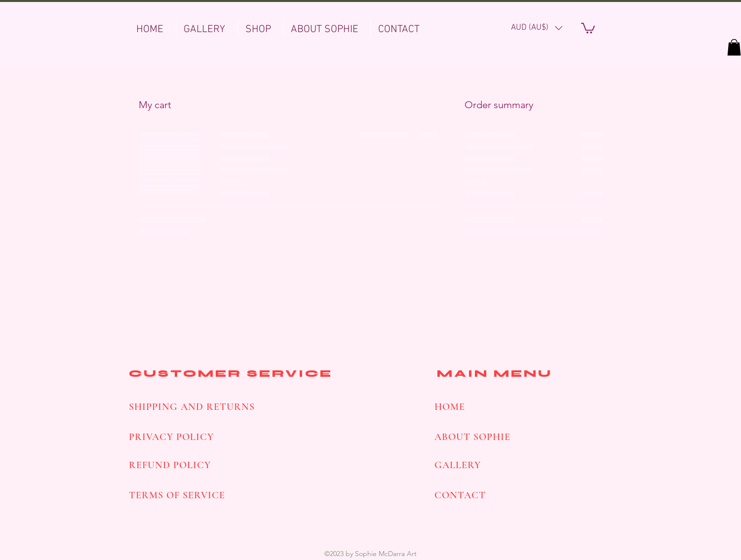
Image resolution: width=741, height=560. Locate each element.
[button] (537, 28)
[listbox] (537, 28)
